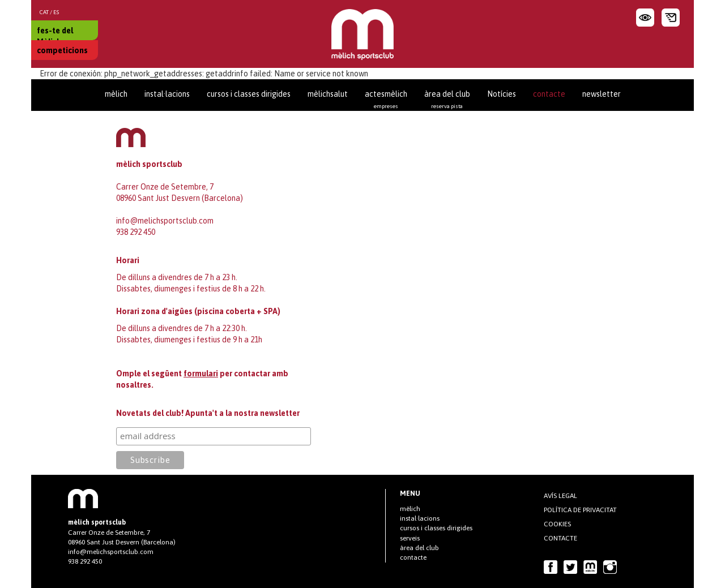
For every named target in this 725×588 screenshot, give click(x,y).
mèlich (116, 94)
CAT (44, 12)
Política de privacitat (580, 510)
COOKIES (557, 524)
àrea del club (447, 99)
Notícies (502, 94)
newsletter (602, 94)
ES (56, 12)
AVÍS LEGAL (560, 496)
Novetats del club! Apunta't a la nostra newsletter (208, 413)
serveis (410, 538)
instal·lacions (167, 94)
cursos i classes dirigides (249, 94)
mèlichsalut (328, 94)
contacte (549, 94)
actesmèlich (386, 99)
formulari (201, 374)
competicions (62, 50)
